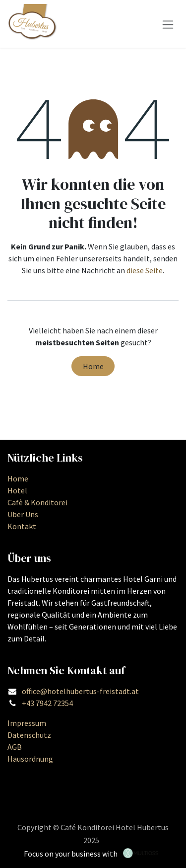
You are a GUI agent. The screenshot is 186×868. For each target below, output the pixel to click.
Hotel (17, 490)
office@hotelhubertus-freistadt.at (80, 691)
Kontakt (22, 526)
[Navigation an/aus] (168, 24)
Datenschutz (29, 735)
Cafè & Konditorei (37, 502)
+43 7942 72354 (47, 703)
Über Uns (23, 514)
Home (93, 366)
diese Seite (145, 270)
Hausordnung (30, 759)
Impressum (27, 723)
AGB (15, 747)
